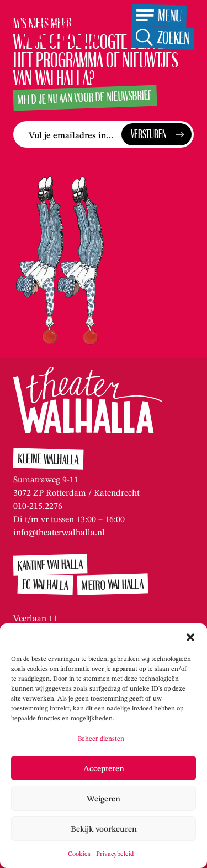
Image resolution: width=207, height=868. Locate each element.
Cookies (79, 853)
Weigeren (104, 799)
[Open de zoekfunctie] (163, 38)
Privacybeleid (115, 853)
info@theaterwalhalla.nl (59, 532)
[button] (190, 637)
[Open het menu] (159, 16)
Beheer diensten (101, 738)
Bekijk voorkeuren (104, 829)
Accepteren (104, 768)
